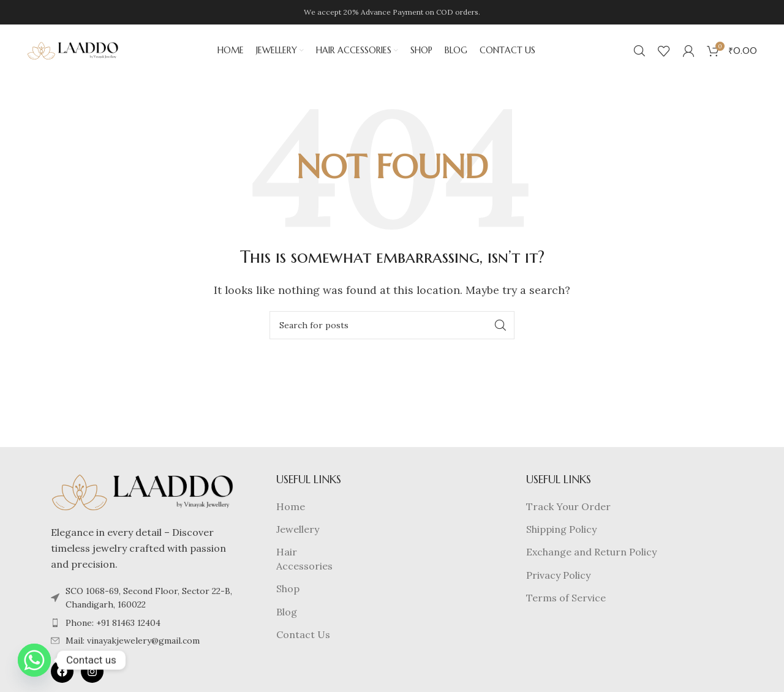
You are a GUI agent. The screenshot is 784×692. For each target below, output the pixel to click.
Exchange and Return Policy (591, 555)
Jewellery (298, 532)
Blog (287, 614)
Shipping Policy (561, 532)
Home (291, 509)
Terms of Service (566, 601)
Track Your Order (568, 509)
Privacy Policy (558, 577)
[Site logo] (73, 51)
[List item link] (143, 626)
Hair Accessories (304, 562)
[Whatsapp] (34, 660)
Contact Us (303, 637)
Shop (288, 592)
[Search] (639, 52)
